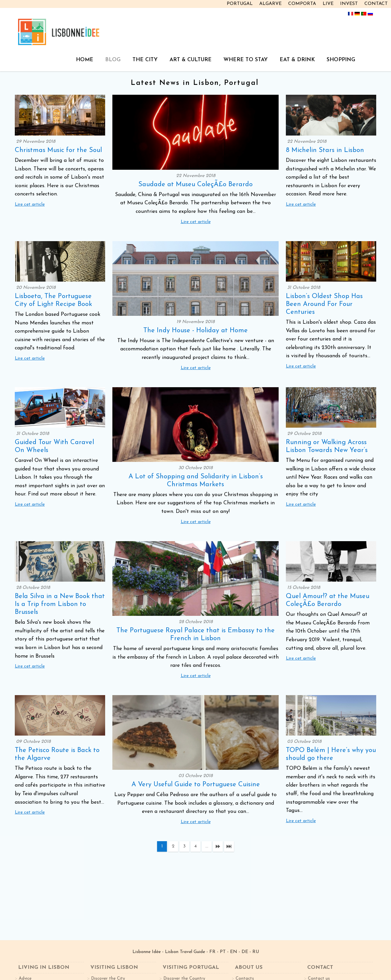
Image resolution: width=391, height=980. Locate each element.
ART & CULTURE (191, 60)
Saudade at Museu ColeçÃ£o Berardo (195, 185)
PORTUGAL (240, 4)
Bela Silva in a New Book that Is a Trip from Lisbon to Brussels (60, 604)
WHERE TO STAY (246, 60)
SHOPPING (341, 60)
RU (256, 952)
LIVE (328, 4)
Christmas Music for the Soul (58, 150)
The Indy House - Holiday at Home (195, 331)
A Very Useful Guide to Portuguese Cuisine (196, 785)
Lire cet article (30, 204)
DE (245, 952)
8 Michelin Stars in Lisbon (325, 150)
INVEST (349, 4)
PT (223, 952)
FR (212, 952)
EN (234, 952)
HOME (85, 60)
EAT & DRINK (297, 60)
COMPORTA (302, 4)
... (207, 846)
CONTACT (376, 4)
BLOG (113, 60)
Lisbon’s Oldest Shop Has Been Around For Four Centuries (324, 304)
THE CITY (145, 60)
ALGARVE (270, 4)
